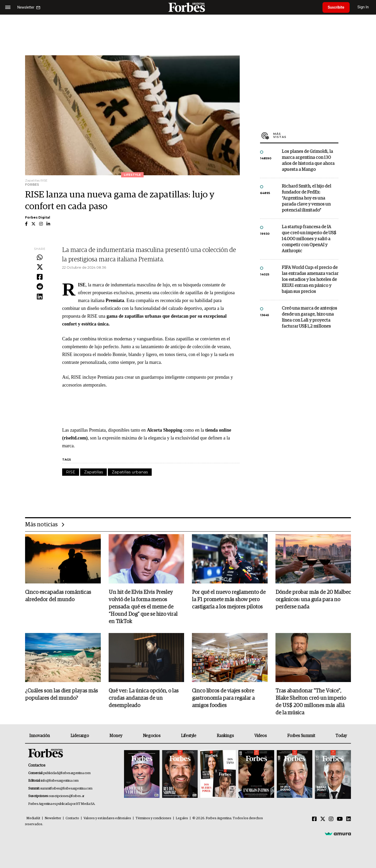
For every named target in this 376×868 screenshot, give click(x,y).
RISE (71, 472)
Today (341, 736)
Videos (261, 736)
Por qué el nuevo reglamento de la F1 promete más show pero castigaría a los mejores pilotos (229, 600)
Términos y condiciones (153, 818)
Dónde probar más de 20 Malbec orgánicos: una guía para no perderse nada (313, 600)
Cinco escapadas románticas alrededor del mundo (58, 596)
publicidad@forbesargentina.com (67, 773)
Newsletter (53, 818)
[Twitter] (323, 819)
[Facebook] (314, 819)
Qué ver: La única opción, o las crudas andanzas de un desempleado (144, 698)
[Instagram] (331, 819)
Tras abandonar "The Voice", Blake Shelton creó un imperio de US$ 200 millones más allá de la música (311, 702)
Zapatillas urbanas (130, 472)
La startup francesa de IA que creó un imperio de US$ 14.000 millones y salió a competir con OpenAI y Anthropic (309, 239)
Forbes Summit (301, 736)
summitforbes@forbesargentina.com (66, 789)
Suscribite (336, 7)
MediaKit (33, 818)
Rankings (225, 736)
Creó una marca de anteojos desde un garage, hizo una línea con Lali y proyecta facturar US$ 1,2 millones (309, 317)
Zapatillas (93, 472)
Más (306, 135)
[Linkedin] (349, 819)
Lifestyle (189, 736)
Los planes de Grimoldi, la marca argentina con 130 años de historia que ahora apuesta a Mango (308, 161)
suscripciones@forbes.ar (67, 796)
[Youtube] (340, 819)
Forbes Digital (38, 217)
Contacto (72, 818)
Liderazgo (80, 736)
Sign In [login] (363, 7)
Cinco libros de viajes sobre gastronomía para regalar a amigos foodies (223, 698)
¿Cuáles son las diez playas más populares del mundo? (61, 695)
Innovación (40, 736)
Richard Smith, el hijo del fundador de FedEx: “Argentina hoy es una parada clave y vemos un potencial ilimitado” (306, 198)
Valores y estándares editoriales (107, 818)
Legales (182, 818)
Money (116, 736)
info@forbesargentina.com (60, 781)
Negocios (152, 736)
